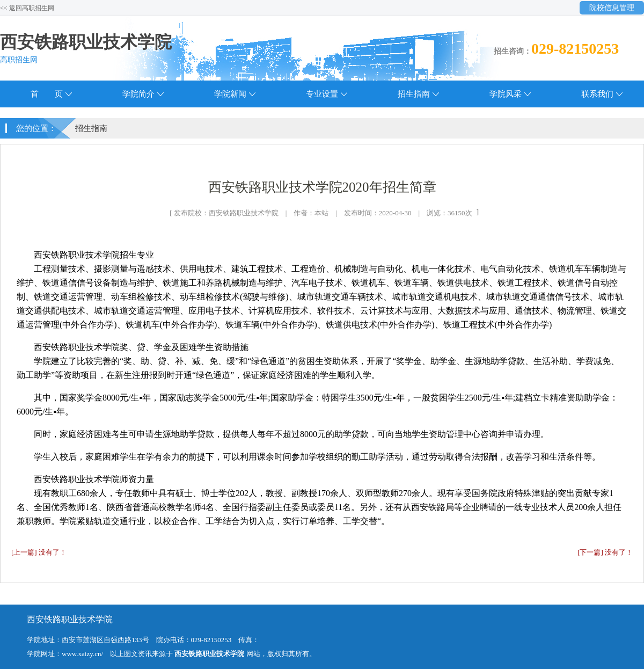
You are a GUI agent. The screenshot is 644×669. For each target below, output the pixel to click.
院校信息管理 (612, 8)
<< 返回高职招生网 (27, 8)
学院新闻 (230, 94)
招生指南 (414, 94)
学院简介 (138, 94)
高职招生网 (19, 60)
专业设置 (322, 94)
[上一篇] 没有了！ (39, 552)
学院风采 (506, 94)
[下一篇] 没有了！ (605, 552)
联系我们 (597, 94)
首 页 (47, 94)
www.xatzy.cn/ (82, 654)
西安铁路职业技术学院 (86, 42)
